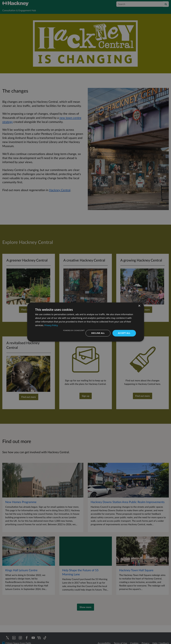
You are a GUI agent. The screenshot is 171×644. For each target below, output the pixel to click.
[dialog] (85, 322)
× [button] (139, 306)
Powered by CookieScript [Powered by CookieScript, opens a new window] (74, 330)
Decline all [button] (98, 333)
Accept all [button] (124, 333)
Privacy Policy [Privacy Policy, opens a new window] (51, 325)
